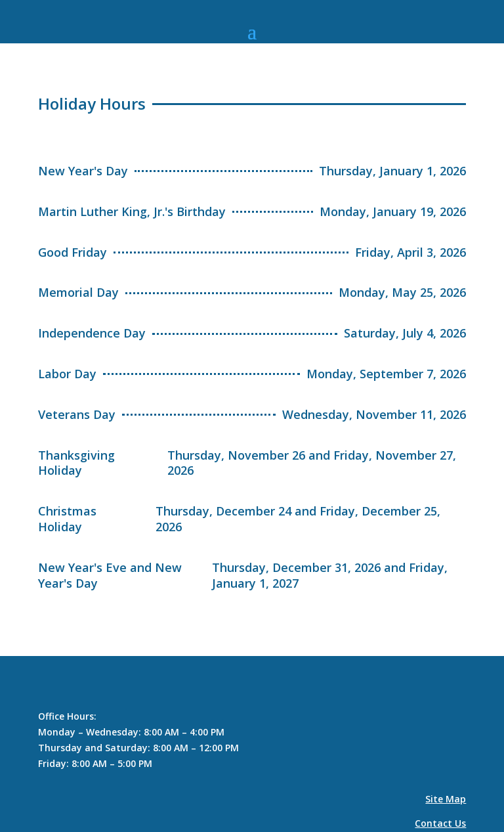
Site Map (446, 799)
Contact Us (440, 823)
